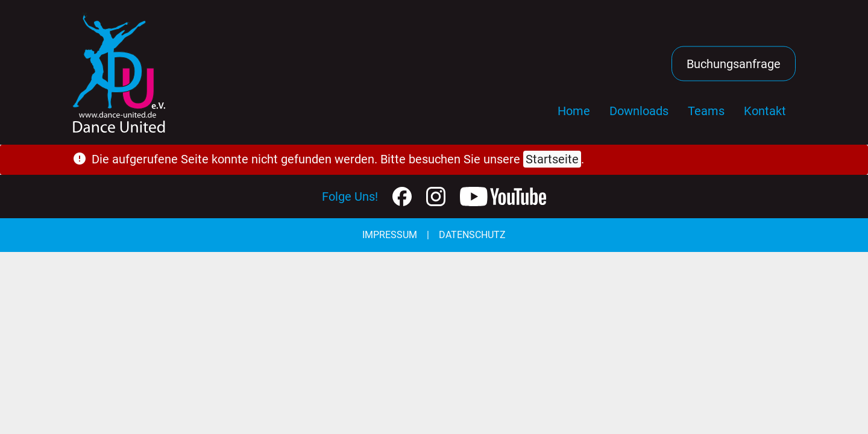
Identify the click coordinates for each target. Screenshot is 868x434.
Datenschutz (472, 235)
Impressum (390, 235)
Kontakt (765, 111)
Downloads (639, 111)
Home (574, 111)
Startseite (552, 159)
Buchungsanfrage (734, 64)
